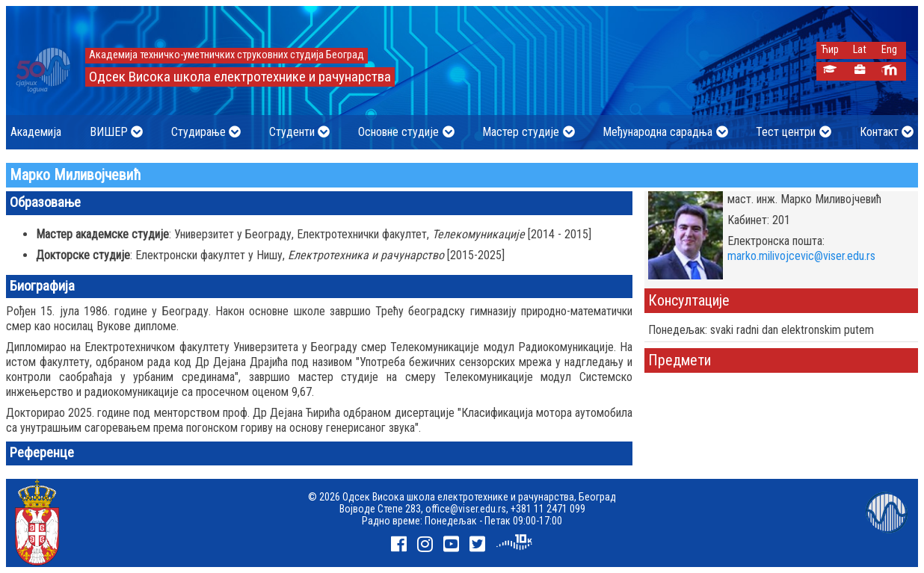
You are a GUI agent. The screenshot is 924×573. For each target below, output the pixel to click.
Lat (860, 50)
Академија (36, 132)
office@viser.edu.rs (466, 509)
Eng (889, 50)
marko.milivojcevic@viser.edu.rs (801, 256)
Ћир (830, 50)
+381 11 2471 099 (548, 509)
